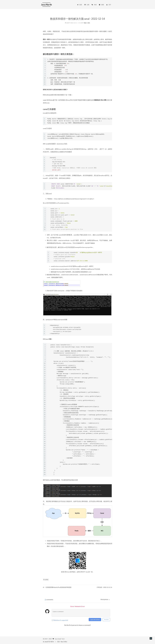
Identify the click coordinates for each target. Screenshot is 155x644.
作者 (94, 5)
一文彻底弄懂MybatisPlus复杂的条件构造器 (57, 587)
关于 (109, 5)
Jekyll (46, 642)
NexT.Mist (64, 642)
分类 (87, 5)
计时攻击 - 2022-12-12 (104, 587)
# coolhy (46, 580)
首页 (79, 5)
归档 (101, 5)
